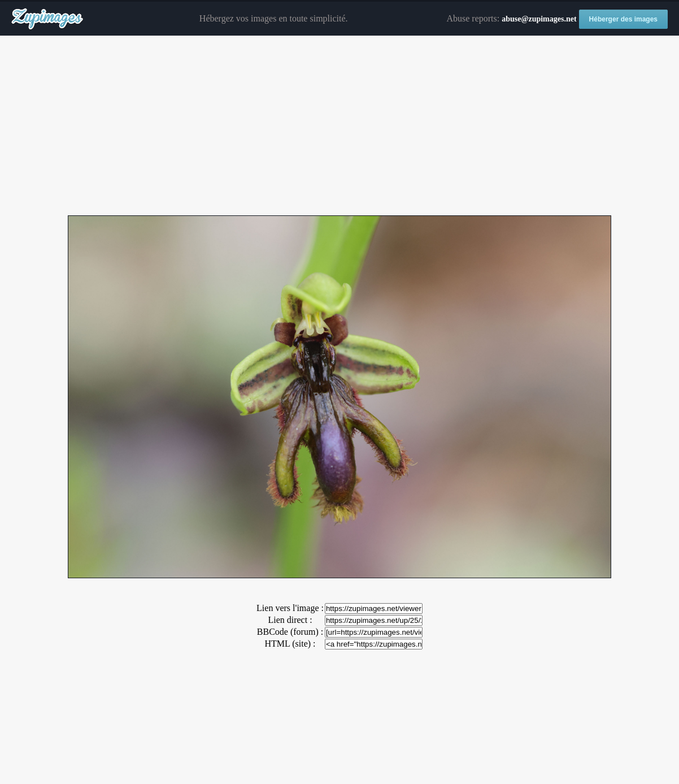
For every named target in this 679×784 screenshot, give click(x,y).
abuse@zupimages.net (539, 19)
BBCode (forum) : (290, 632)
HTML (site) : (290, 644)
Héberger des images (623, 19)
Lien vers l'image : (290, 608)
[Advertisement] (340, 126)
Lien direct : (290, 620)
